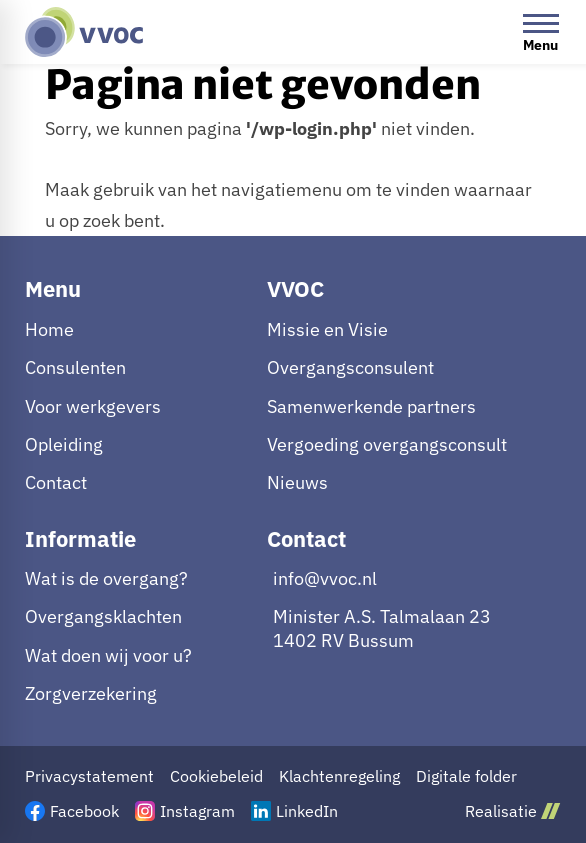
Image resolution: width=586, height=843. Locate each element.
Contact (56, 482)
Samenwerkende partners (371, 406)
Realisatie (512, 810)
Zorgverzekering (91, 693)
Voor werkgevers (93, 406)
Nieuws (297, 482)
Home (49, 329)
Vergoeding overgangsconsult (387, 444)
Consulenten (75, 367)
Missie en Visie (327, 329)
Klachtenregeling (339, 776)
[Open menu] (541, 32)
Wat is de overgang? (106, 578)
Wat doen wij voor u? (108, 655)
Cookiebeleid (216, 776)
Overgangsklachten (103, 616)
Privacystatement (89, 776)
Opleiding (64, 444)
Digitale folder (466, 776)
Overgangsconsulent (350, 367)
